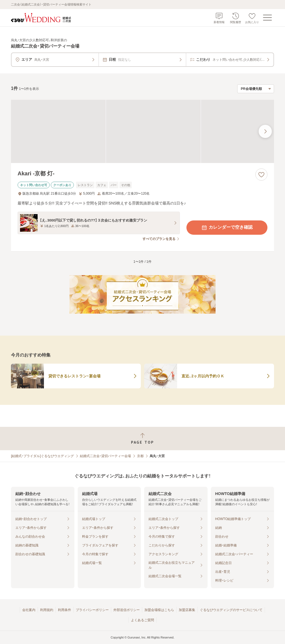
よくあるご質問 (142, 620)
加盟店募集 (187, 610)
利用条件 (65, 610)
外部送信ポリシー (127, 610)
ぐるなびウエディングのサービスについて (231, 610)
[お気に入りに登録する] (261, 175)
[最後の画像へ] (265, 131)
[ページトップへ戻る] (142, 439)
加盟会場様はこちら (159, 610)
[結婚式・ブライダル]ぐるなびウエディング (42, 456)
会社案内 (29, 610)
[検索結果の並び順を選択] (256, 89)
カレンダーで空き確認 (227, 228)
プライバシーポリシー (92, 610)
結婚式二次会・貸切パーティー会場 (105, 456)
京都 (140, 456)
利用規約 (47, 610)
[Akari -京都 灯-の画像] (142, 131)
